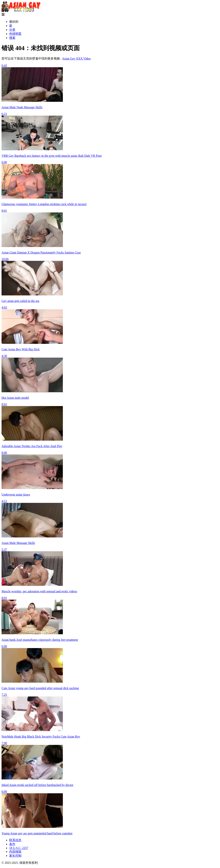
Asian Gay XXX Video (76, 58)
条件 (12, 844)
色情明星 (15, 34)
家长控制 (15, 856)
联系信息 (15, 840)
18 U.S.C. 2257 (19, 848)
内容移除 (15, 852)
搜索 (12, 38)
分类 (12, 30)
